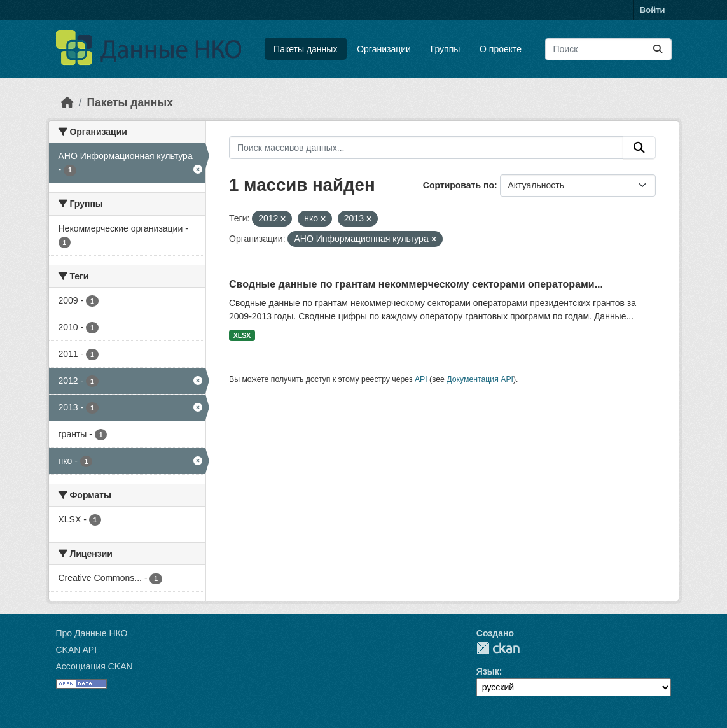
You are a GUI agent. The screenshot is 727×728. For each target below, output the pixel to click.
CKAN (498, 648)
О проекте (501, 49)
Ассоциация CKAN (94, 666)
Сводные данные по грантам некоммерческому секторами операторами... (416, 284)
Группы (446, 49)
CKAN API (77, 650)
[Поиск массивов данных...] (608, 49)
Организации (384, 49)
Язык (488, 671)
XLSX (242, 335)
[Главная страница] (67, 102)
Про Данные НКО (92, 633)
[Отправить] (658, 49)
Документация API (480, 379)
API (421, 379)
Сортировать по (459, 185)
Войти (653, 10)
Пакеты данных (305, 49)
